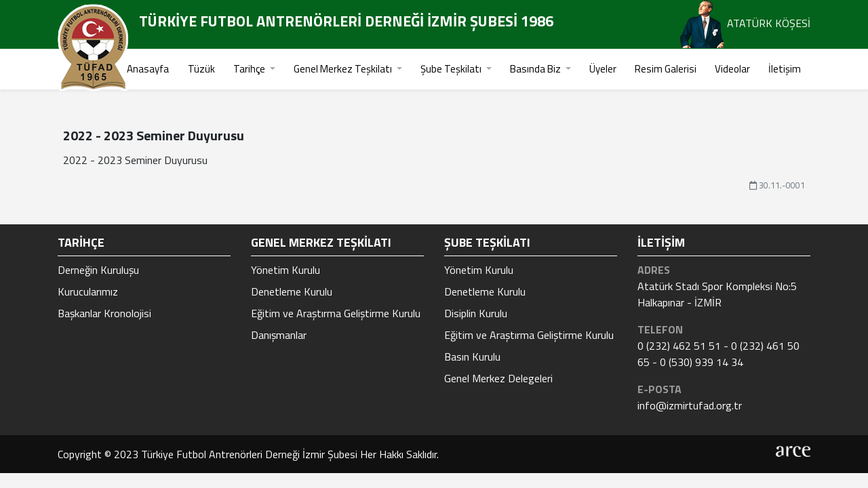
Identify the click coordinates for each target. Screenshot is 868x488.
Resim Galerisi (666, 69)
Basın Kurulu (472, 357)
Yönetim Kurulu (285, 270)
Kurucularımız (88, 291)
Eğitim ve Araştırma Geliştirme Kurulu (336, 313)
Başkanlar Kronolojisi (104, 313)
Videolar (732, 69)
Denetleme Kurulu (292, 291)
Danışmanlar (279, 335)
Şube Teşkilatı (452, 69)
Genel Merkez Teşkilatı (344, 69)
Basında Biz (536, 69)
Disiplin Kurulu (476, 313)
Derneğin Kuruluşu (98, 270)
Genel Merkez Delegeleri (498, 378)
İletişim (785, 69)
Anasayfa (148, 69)
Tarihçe (250, 69)
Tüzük (201, 69)
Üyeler (603, 69)
